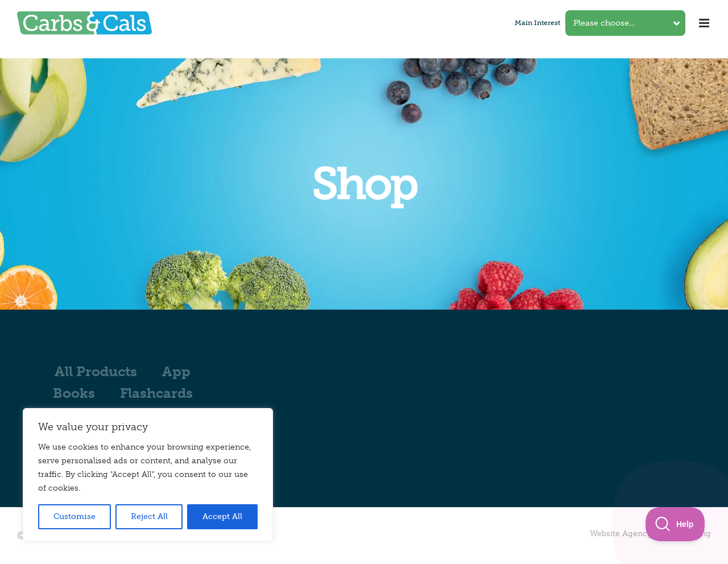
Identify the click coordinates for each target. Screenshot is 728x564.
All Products (96, 371)
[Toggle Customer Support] (675, 524)
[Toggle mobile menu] (705, 23)
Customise (75, 516)
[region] (148, 475)
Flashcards (156, 393)
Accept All (222, 516)
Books (74, 393)
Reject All (149, 516)
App (176, 371)
